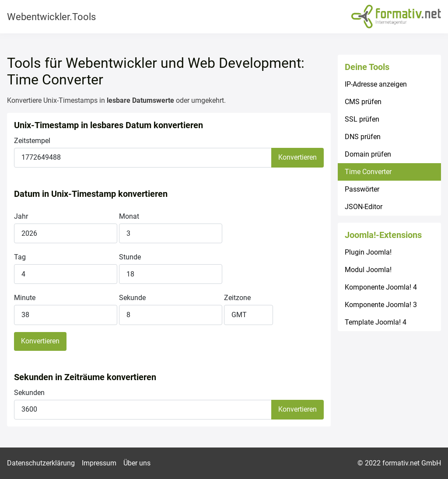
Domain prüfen (368, 154)
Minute (25, 298)
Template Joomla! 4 (376, 322)
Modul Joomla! (368, 270)
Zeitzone (237, 298)
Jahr (21, 216)
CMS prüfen (363, 102)
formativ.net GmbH (412, 463)
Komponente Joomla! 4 (381, 287)
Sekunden (29, 393)
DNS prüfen (363, 137)
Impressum (99, 463)
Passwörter (362, 189)
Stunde (130, 257)
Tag (20, 257)
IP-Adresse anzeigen (376, 84)
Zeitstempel (32, 141)
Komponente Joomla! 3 (381, 305)
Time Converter (368, 172)
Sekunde (132, 298)
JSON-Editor (364, 207)
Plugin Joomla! (368, 252)
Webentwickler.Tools (51, 17)
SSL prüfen (362, 119)
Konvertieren (297, 157)
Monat (129, 216)
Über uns (137, 463)
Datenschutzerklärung (41, 463)
